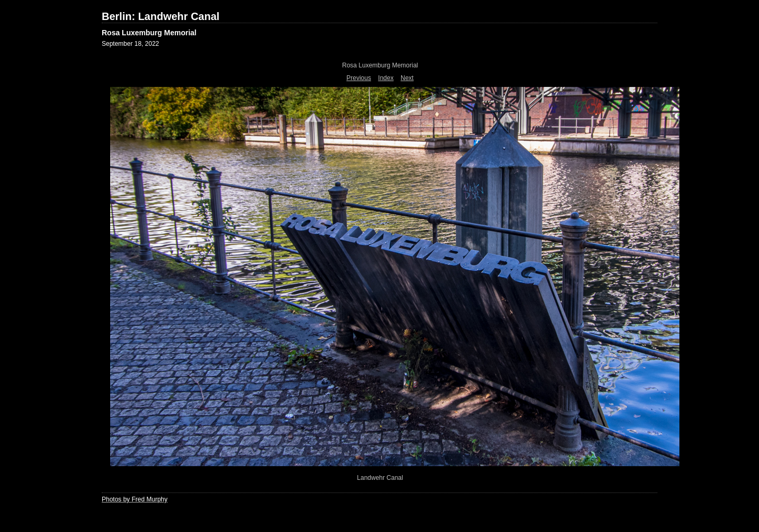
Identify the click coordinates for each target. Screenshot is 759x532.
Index (386, 78)
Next (407, 78)
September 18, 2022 (130, 44)
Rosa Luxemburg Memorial (149, 33)
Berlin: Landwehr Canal (160, 16)
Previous (359, 78)
